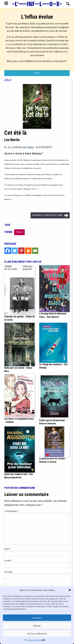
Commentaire (11, 511)
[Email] (35, 251)
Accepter (37, 618)
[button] (70, 590)
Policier (19, 232)
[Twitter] (15, 251)
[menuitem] (8, 80)
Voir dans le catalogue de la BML (47, 215)
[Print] (28, 251)
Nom (7, 549)
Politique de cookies (36, 640)
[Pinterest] (21, 251)
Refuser (37, 626)
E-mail (8, 560)
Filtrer (37, 73)
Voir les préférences (37, 634)
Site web (8, 572)
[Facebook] (8, 251)
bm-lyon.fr (61, 61)
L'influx (8, 80)
